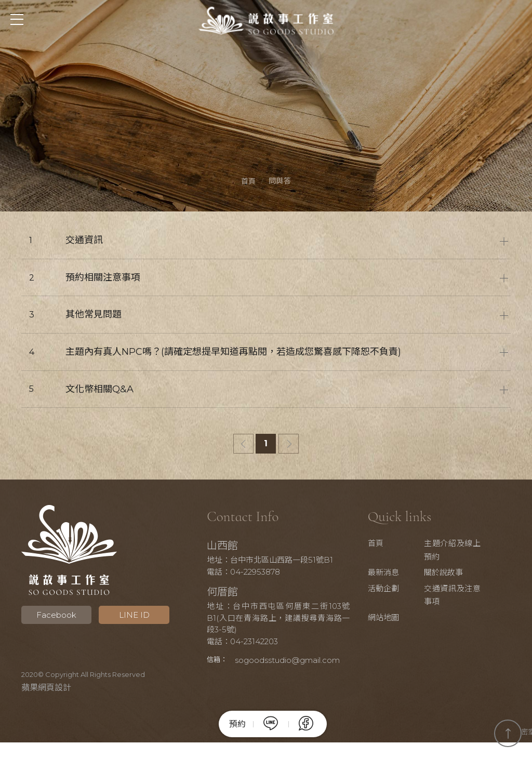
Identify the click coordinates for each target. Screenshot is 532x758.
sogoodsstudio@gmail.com (266, 676)
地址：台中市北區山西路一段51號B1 (277, 562)
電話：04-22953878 (250, 574)
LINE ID (125, 617)
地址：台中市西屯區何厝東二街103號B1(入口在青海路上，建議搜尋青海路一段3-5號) (279, 620)
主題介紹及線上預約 (459, 553)
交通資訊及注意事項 (459, 598)
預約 (238, 724)
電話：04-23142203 (249, 644)
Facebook (53, 617)
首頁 (249, 182)
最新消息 (396, 575)
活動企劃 (396, 591)
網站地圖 (396, 620)
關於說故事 (452, 575)
